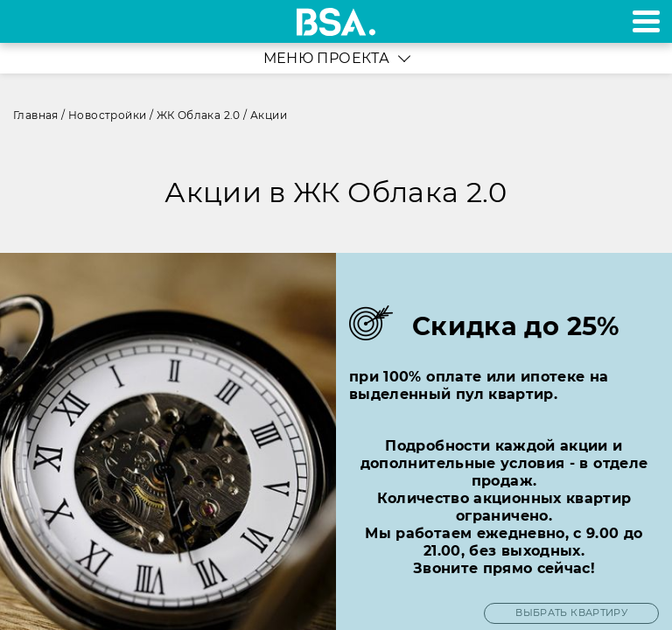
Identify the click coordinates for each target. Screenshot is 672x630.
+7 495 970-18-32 (34, 21)
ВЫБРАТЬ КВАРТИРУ (571, 612)
